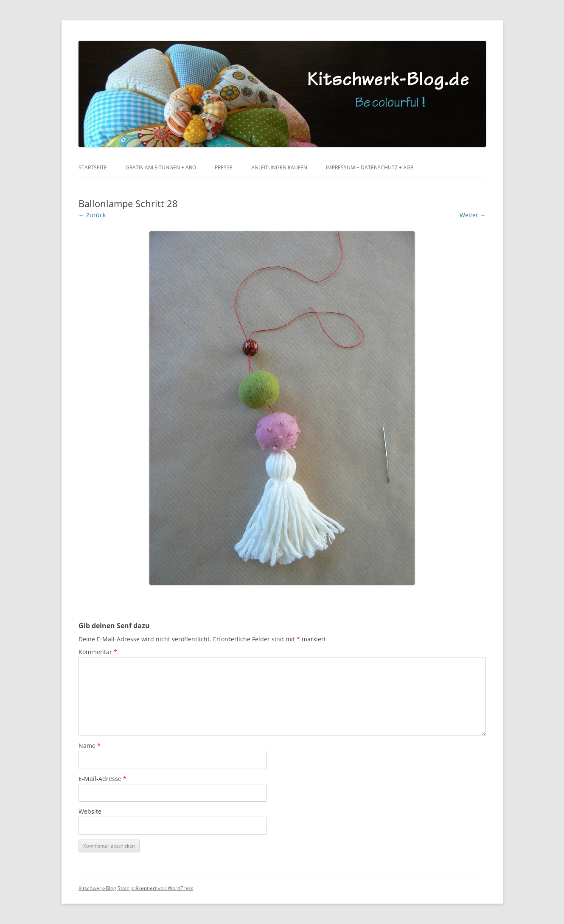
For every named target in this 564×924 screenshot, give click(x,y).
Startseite (93, 167)
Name (90, 746)
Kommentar (98, 652)
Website (90, 811)
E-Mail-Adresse (102, 779)
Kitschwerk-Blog (97, 888)
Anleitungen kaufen (279, 167)
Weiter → (473, 215)
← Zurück (92, 215)
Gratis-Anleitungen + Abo (161, 167)
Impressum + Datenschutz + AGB (370, 167)
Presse (224, 167)
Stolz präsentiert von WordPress (156, 888)
